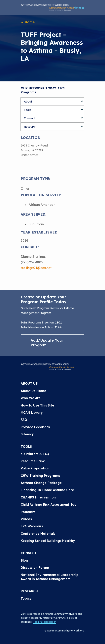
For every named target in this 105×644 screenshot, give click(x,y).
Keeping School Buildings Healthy (48, 541)
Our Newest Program (35, 308)
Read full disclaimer (44, 622)
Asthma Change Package (41, 483)
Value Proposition (35, 468)
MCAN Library (32, 412)
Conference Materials (38, 534)
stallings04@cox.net (36, 268)
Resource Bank (33, 461)
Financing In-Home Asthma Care (47, 490)
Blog (24, 560)
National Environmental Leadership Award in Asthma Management (50, 577)
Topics (26, 598)
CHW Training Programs (40, 476)
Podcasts (28, 512)
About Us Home (33, 391)
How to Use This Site (37, 405)
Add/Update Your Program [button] (47, 343)
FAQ (24, 420)
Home (28, 22)
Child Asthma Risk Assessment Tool (49, 504)
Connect (29, 118)
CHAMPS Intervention (38, 497)
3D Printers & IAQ (35, 454)
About (28, 102)
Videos (26, 519)
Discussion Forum (35, 568)
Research (30, 127)
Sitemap (28, 434)
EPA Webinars (32, 526)
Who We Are (31, 398)
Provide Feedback (35, 427)
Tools (27, 110)
